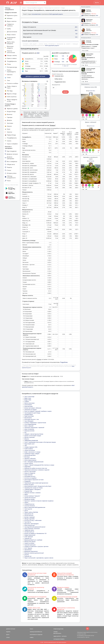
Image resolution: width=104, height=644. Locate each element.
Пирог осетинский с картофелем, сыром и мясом (39, 558)
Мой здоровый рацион (56, 14)
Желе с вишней (29, 426)
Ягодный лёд (28, 491)
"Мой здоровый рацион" (52, 45)
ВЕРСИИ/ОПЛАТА (57, 633)
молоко (27, 555)
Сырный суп (28, 538)
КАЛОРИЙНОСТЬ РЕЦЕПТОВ (36, 635)
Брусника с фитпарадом (31, 524)
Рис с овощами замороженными (34, 462)
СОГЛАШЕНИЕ (57, 639)
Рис (25, 432)
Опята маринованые (30, 460)
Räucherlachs (28, 418)
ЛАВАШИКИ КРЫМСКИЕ (31, 441)
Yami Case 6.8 (28, 509)
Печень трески (29, 463)
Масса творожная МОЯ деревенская (35, 507)
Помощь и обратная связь (12, 185)
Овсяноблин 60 (29, 514)
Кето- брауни (28, 548)
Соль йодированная (30, 424)
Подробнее (64, 362)
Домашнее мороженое (31, 551)
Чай (26, 445)
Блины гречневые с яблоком (33, 408)
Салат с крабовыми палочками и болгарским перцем (40, 442)
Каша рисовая (28, 406)
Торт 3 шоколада (29, 397)
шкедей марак (29, 414)
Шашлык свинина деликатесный (34, 553)
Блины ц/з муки (29, 485)
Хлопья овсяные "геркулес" (32, 496)
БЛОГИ (8, 635)
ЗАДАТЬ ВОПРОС (57, 636)
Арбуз (26, 494)
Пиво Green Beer (29, 416)
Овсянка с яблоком (30, 458)
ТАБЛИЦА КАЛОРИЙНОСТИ (36, 632)
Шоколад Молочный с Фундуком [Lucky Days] (38, 486)
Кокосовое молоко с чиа (32, 419)
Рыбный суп (28, 556)
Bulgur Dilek (28, 400)
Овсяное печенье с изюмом (32, 493)
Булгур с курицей (29, 517)
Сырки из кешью (29, 543)
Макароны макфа (29, 499)
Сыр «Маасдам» (29, 421)
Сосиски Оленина (30, 506)
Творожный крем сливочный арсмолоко (36, 483)
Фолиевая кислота (30, 476)
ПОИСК (31, 629)
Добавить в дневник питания (35, 76)
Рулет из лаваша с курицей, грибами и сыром (38, 411)
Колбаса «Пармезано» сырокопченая (35, 423)
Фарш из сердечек (30, 473)
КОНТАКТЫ (64, 636)
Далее (65, 92)
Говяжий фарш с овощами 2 (33, 489)
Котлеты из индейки (30, 478)
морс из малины (29, 429)
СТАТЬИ (8, 637)
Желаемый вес (56, 85)
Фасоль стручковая (30, 471)
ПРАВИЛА (62, 639)
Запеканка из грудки (30, 410)
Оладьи (63, 8)
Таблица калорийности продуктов (35, 8)
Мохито (27, 439)
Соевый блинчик (29, 504)
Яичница (27, 457)
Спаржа (27, 401)
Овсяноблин (28, 550)
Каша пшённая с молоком (32, 529)
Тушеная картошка (30, 545)
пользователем (36, 14)
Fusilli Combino (29, 449)
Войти (97, 3)
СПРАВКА (55, 632)
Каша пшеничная (29, 525)
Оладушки (27, 481)
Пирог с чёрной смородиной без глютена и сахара (39, 465)
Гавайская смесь (29, 530)
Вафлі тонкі (28, 398)
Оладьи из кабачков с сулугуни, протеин (36, 546)
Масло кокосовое (29, 403)
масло (26, 511)
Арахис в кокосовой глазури (33, 436)
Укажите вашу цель (57, 74)
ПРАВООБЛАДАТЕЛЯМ (58, 629)
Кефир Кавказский (30, 535)
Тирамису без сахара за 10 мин (33, 488)
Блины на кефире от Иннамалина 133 (35, 533)
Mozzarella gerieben (30, 455)
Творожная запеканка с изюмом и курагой (37, 470)
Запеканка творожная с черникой (34, 428)
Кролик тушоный (29, 437)
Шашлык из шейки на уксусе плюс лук (36, 468)
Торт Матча (28, 522)
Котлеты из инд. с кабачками (33, 520)
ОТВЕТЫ (32, 637)
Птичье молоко (29, 515)
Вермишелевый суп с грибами (33, 540)
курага (26, 502)
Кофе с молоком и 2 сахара (32, 452)
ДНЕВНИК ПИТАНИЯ (11, 629)
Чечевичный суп (29, 532)
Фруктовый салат (29, 444)
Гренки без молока (30, 498)
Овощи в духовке (29, 519)
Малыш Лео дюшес (30, 542)
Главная (24, 8)
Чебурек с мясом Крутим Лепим (34, 434)
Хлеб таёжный (29, 537)
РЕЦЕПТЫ (8, 632)
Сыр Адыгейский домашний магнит (35, 527)
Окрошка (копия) (29, 431)
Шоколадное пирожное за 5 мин (34, 480)
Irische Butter (28, 405)
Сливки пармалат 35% (31, 447)
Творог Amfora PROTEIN (31, 512)
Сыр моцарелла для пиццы (32, 413)
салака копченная (30, 450)
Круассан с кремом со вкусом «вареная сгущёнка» (39, 501)
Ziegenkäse (27, 467)
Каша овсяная (28, 475)
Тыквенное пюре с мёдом (32, 454)
